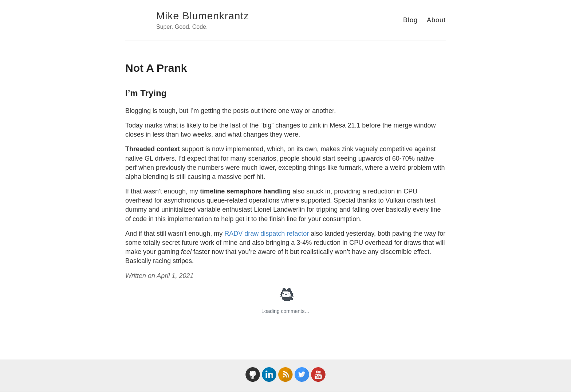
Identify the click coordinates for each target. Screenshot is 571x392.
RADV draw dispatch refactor (267, 234)
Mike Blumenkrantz (203, 16)
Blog (410, 20)
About (436, 20)
